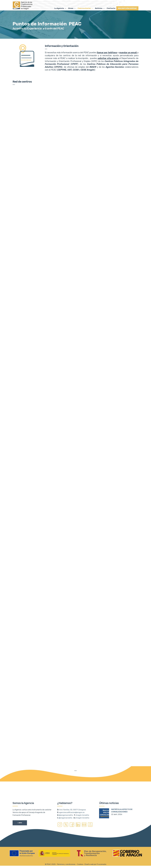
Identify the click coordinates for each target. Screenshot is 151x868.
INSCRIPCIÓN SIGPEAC (127, 8)
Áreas (72, 8)
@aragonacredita (66, 806)
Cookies (80, 855)
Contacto (111, 8)
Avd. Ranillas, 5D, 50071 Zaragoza (73, 800)
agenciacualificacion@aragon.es (72, 803)
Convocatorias (85, 8)
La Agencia (60, 8)
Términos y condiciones (66, 855)
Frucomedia (102, 855)
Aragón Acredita (83, 806)
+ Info (20, 813)
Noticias (100, 8)
